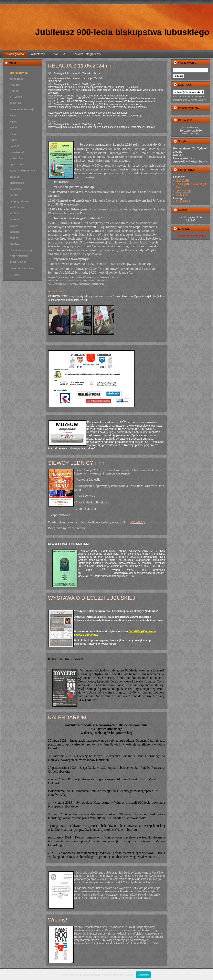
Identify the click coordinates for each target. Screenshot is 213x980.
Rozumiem (143, 975)
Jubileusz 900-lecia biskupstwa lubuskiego (122, 32)
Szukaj (179, 76)
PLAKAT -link (56, 291)
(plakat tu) (137, 522)
